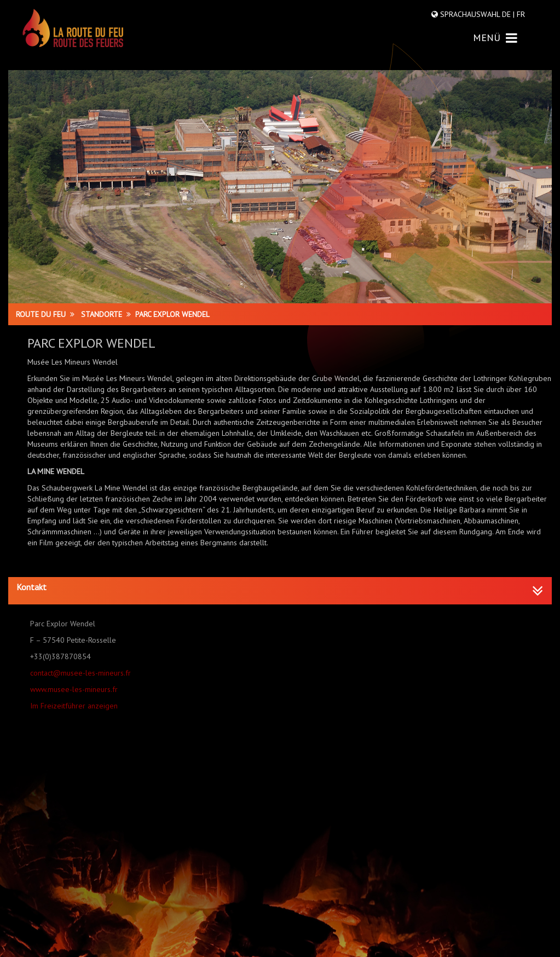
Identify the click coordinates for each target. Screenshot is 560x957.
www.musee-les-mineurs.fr (74, 689)
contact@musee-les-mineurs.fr (80, 673)
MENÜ (495, 38)
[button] (280, 587)
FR (520, 14)
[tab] (280, 591)
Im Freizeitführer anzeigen (74, 706)
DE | (508, 14)
